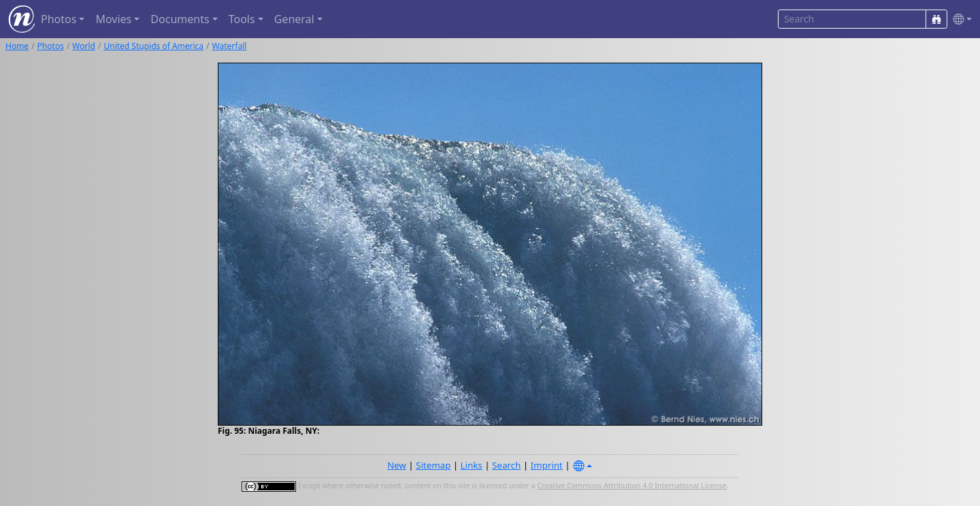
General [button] (294, 19)
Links (472, 465)
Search (506, 465)
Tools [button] (242, 19)
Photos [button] (59, 19)
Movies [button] (113, 19)
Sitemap (433, 465)
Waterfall (230, 46)
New (397, 465)
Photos (51, 46)
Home (17, 46)
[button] (960, 19)
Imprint (547, 465)
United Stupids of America (153, 46)
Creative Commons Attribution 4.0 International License (632, 486)
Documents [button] (180, 19)
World (84, 46)
